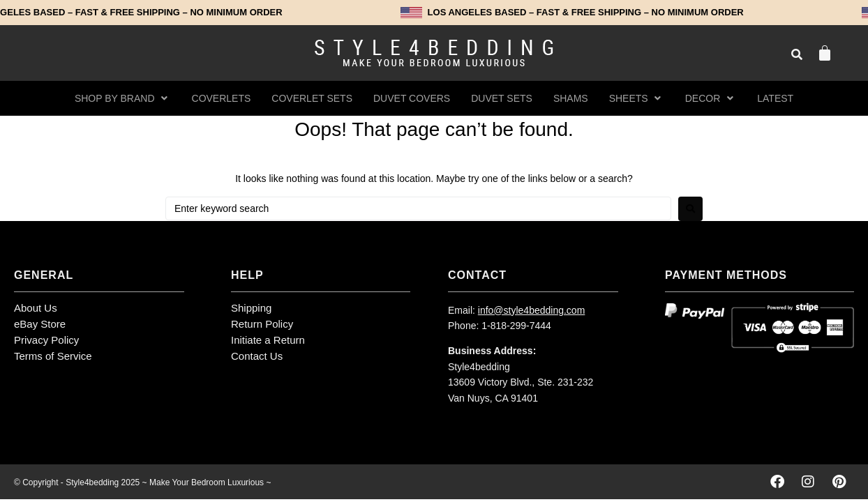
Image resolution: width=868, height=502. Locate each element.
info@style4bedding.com (532, 310)
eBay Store (40, 324)
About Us (36, 308)
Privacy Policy (46, 340)
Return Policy (262, 324)
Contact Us (257, 356)
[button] (123, 98)
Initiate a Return (268, 340)
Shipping (251, 308)
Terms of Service (53, 356)
